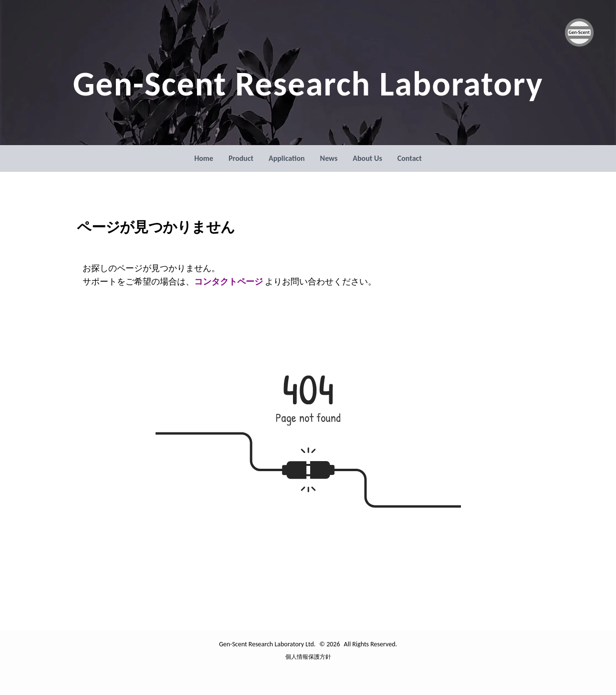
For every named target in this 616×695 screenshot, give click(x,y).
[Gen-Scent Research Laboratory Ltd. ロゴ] (579, 32)
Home (204, 158)
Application (287, 158)
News (329, 158)
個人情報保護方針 (308, 657)
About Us (367, 158)
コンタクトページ (230, 282)
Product (241, 158)
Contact (410, 158)
